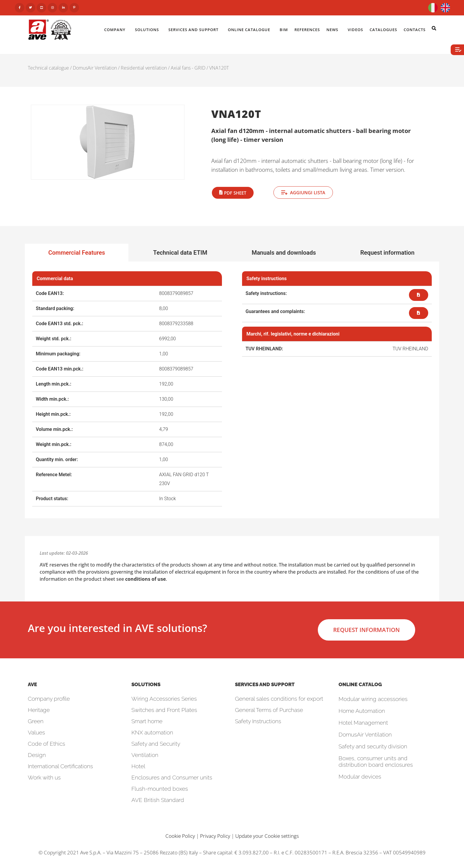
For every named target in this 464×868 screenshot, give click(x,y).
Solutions (148, 30)
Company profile (49, 699)
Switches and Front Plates (164, 710)
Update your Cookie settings (267, 836)
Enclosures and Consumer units (172, 777)
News (334, 30)
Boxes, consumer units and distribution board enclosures (376, 761)
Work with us (44, 777)
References (307, 30)
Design (37, 755)
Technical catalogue (48, 68)
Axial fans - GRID (188, 68)
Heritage (39, 710)
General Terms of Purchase (269, 710)
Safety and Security (156, 744)
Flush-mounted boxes (160, 789)
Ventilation (145, 755)
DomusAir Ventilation (95, 68)
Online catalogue (250, 30)
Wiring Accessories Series (164, 699)
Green (36, 721)
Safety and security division (373, 746)
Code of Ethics (46, 744)
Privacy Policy (215, 836)
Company (116, 30)
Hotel (138, 766)
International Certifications (60, 766)
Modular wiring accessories (373, 699)
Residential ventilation (144, 68)
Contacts (416, 30)
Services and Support (195, 30)
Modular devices (360, 776)
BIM (284, 30)
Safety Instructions (258, 721)
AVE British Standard (158, 800)
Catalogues (383, 30)
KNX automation (152, 732)
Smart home (147, 721)
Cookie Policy (180, 836)
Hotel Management (363, 723)
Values (36, 732)
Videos (355, 30)
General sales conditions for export (279, 699)
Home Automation (362, 711)
